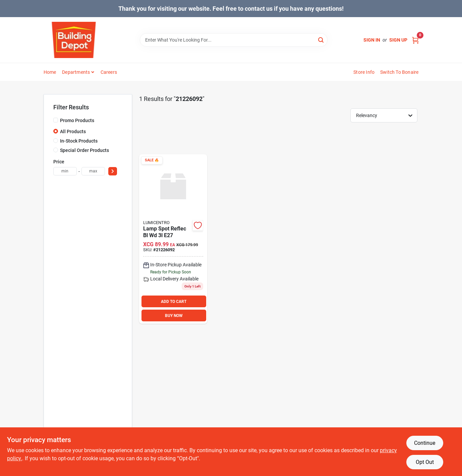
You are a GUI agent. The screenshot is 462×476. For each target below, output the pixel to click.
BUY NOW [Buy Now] (174, 316)
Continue (425, 443)
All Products (73, 131)
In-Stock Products (79, 141)
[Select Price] (113, 171)
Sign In (372, 40)
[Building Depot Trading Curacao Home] (74, 40)
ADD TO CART (174, 302)
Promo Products (77, 120)
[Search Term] (234, 40)
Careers (109, 72)
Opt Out (425, 462)
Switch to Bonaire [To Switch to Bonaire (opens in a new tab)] (399, 72)
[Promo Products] (56, 120)
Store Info (364, 72)
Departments (76, 72)
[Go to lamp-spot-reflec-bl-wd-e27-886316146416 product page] (173, 239)
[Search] (321, 39)
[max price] (93, 171)
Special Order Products (84, 150)
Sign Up (398, 40)
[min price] (65, 171)
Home (50, 72)
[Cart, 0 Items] (415, 40)
